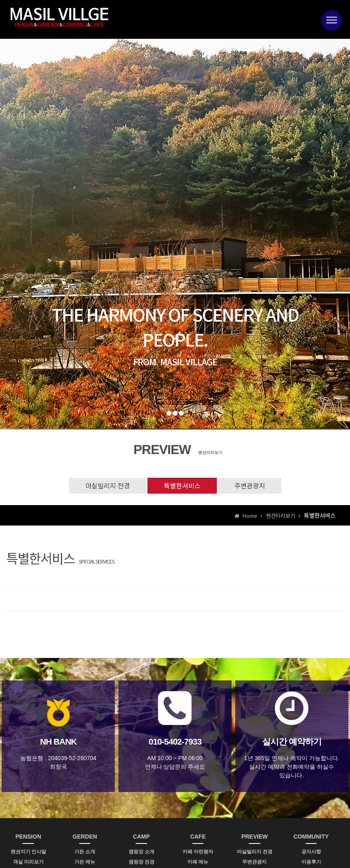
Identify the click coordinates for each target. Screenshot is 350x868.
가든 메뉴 (85, 862)
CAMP (142, 837)
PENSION (28, 837)
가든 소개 (85, 852)
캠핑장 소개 (142, 852)
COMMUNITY (311, 837)
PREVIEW (255, 837)
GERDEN (85, 837)
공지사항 (311, 852)
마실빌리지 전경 (108, 485)
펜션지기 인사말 (28, 852)
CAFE (198, 837)
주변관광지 (250, 485)
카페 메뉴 (198, 862)
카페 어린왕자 (198, 852)
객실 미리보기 (28, 862)
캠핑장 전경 (142, 862)
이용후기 (311, 862)
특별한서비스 (182, 485)
